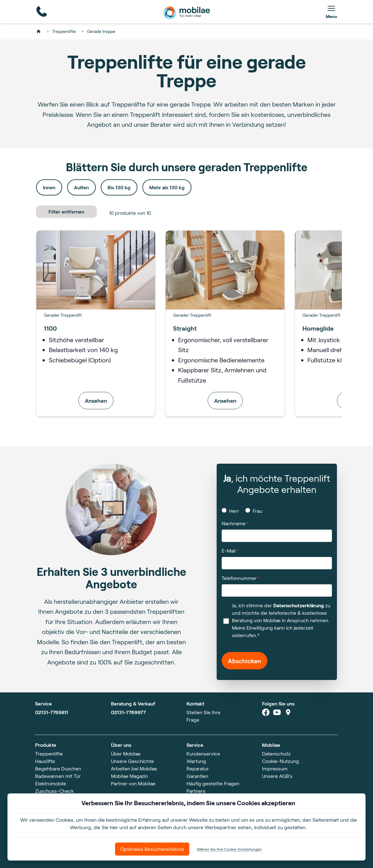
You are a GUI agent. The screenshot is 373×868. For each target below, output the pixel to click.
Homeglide (318, 328)
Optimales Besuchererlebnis (152, 849)
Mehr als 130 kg (167, 187)
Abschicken (244, 661)
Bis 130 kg (119, 187)
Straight (185, 328)
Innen (49, 187)
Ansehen (96, 401)
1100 (50, 328)
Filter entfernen (66, 211)
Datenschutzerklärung (299, 605)
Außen (81, 187)
